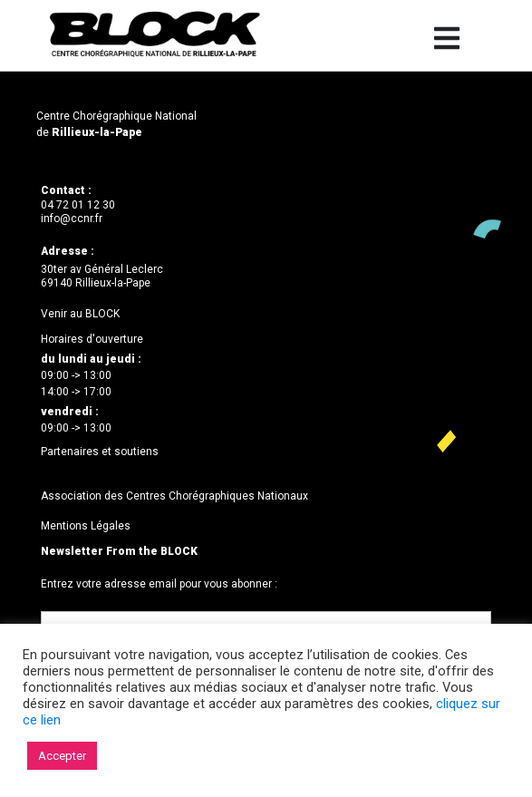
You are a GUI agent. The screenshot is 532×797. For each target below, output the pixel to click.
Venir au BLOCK (80, 314)
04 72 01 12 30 (78, 205)
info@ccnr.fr (72, 219)
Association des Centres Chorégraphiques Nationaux (174, 496)
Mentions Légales (86, 526)
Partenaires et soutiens (100, 452)
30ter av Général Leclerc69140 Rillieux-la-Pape (102, 277)
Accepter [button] (62, 756)
